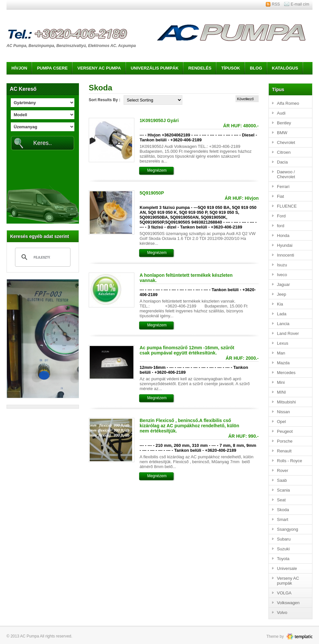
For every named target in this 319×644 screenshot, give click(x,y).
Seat (281, 500)
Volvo (282, 613)
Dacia (282, 162)
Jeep (281, 294)
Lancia (283, 324)
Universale (287, 568)
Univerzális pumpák (155, 68)
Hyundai (285, 245)
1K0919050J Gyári (159, 120)
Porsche (285, 441)
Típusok (231, 68)
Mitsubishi (286, 402)
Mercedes (286, 373)
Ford (281, 216)
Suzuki (283, 549)
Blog (256, 68)
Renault (284, 451)
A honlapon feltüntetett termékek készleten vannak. (186, 278)
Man (281, 353)
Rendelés (200, 68)
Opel (281, 422)
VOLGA (284, 593)
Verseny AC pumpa (99, 68)
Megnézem (157, 170)
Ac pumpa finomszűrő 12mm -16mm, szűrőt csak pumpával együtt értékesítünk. (187, 350)
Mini (281, 382)
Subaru (284, 539)
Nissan (283, 412)
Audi (281, 113)
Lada (282, 314)
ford (281, 226)
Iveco (282, 275)
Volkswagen (288, 603)
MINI (281, 392)
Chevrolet (286, 142)
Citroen (284, 152)
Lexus (283, 343)
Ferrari (283, 187)
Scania (283, 490)
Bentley (284, 123)
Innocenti (286, 255)
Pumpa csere (52, 68)
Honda (283, 236)
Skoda (283, 510)
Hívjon (19, 68)
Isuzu (282, 265)
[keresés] (42, 257)
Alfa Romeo (288, 103)
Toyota (283, 559)
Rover (283, 471)
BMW (282, 133)
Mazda (283, 363)
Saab (282, 480)
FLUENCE (287, 206)
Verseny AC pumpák (288, 581)
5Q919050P (152, 193)
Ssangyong (288, 529)
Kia (280, 304)
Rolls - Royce (289, 461)
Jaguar (283, 284)
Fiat (281, 196)
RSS (276, 4)
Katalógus (285, 68)
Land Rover (288, 333)
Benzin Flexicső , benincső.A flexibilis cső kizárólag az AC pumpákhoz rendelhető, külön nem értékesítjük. (189, 426)
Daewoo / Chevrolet (286, 174)
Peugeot (285, 431)
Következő (245, 99)
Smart (283, 519)
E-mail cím (300, 4)
